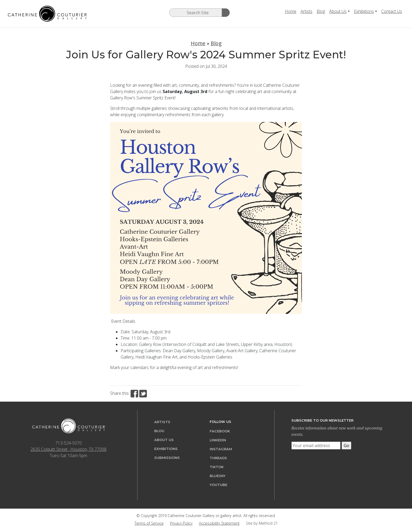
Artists (307, 11)
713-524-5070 (69, 443)
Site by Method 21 (262, 523)
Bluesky (218, 476)
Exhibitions (364, 11)
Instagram (221, 449)
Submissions (167, 458)
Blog (321, 11)
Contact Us (392, 11)
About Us (338, 11)
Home (291, 11)
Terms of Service (149, 523)
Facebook (220, 431)
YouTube (218, 485)
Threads (218, 458)
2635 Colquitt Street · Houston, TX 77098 (68, 449)
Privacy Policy (181, 523)
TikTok (217, 467)
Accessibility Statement (219, 523)
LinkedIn (218, 440)
